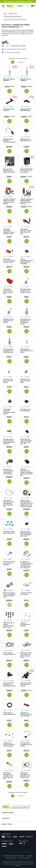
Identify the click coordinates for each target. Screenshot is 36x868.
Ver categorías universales (12, 52)
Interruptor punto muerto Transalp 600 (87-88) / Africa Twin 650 (9, 442)
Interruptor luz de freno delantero (26, 410)
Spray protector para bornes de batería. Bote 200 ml (9, 171)
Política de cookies (11, 858)
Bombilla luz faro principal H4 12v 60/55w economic (26, 291)
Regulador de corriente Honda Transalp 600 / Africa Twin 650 (8, 472)
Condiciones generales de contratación (13, 856)
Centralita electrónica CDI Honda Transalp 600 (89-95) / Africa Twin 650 (27, 472)
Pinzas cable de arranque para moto (9, 654)
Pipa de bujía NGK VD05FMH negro (26, 110)
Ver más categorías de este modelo (15, 49)
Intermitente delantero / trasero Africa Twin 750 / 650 (26, 231)
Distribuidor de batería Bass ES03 (26, 140)
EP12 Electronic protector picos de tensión (26, 744)
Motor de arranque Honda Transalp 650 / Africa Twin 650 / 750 (9, 595)
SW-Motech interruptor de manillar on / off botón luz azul (25, 775)
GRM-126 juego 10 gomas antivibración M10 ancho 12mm (9, 625)
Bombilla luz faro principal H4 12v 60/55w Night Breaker (26, 321)
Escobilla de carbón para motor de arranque (9, 563)
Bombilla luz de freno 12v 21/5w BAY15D (8, 381)
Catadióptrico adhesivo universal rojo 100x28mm (26, 714)
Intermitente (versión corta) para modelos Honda (9, 261)
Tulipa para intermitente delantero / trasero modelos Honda (9, 231)
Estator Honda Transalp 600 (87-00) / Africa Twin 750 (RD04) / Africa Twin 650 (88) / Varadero (27, 503)
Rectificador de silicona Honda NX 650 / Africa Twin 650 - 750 (26, 442)
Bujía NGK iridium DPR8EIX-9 (26, 80)
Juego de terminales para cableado (25, 624)
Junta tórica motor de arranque (26, 594)
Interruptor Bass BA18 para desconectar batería (9, 141)
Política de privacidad (24, 858)
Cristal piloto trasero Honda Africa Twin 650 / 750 (8, 291)
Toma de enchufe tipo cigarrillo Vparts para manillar (9, 684)
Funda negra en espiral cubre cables (9, 714)
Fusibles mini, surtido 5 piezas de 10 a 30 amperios (9, 744)
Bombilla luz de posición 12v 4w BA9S (25, 381)
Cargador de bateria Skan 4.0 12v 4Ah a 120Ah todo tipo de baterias (9, 201)
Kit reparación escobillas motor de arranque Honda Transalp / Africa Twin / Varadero (27, 565)
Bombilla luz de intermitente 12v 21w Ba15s (27, 351)
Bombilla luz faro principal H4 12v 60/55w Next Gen (8, 351)
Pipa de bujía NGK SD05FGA (9, 110)
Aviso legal (29, 856)
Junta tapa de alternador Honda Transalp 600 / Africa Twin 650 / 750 (9, 503)
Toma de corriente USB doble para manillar (26, 684)
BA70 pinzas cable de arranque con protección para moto (26, 655)
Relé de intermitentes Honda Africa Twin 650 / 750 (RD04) (27, 261)
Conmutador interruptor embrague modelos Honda (9, 412)
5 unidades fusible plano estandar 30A (9, 532)
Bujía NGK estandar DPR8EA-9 (9, 80)
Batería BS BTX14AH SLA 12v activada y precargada (27, 171)
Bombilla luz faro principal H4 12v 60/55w (8, 321)
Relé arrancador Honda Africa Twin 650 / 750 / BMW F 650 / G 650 (26, 534)
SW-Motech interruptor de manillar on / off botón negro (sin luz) (8, 776)
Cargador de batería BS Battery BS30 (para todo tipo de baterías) (27, 201)
